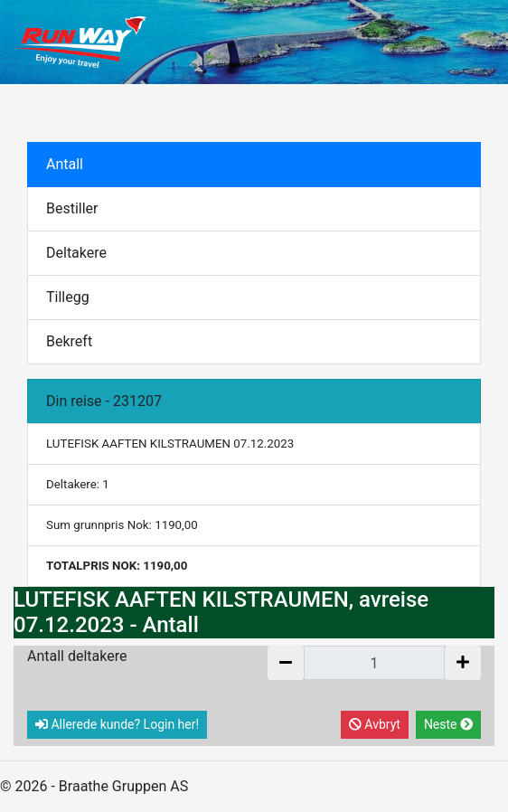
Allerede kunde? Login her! (117, 724)
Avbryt (375, 724)
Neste (448, 724)
